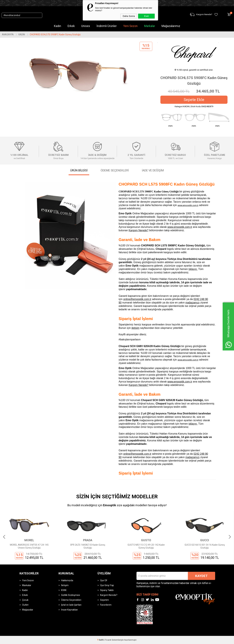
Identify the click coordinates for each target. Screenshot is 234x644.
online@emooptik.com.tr (137, 299)
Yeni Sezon (130, 26)
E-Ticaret (107, 640)
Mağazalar (28, 610)
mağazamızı (192, 303)
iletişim (135, 328)
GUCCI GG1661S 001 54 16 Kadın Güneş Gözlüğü (205, 546)
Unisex (86, 26)
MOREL (29, 540)
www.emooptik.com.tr (188, 205)
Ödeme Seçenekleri (71, 600)
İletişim (65, 585)
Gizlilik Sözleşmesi (71, 595)
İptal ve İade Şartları (71, 605)
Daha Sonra (129, 16)
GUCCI (205, 540)
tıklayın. (193, 269)
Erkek (71, 26)
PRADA (88, 540)
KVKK (64, 590)
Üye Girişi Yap (107, 585)
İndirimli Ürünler (107, 26)
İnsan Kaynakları (69, 610)
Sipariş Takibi (107, 590)
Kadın (58, 26)
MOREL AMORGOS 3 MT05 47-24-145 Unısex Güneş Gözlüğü (29, 546)
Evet (146, 16)
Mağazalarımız (171, 26)
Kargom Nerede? (138, 230)
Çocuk (25, 600)
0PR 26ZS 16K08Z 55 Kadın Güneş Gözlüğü (88, 546)
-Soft (100, 640)
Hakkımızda (67, 580)
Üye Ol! (104, 580)
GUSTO (146, 540)
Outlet (25, 605)
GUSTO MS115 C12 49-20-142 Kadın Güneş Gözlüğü (146, 546)
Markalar (150, 26)
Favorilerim (106, 605)
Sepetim (104, 600)
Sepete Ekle (194, 100)
